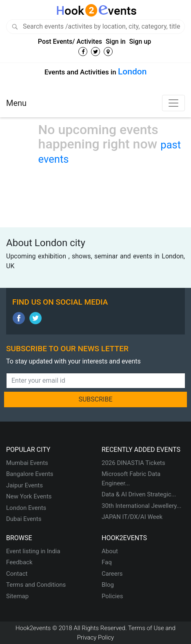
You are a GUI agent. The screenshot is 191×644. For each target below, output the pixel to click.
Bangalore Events (30, 474)
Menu (16, 103)
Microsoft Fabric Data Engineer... (131, 479)
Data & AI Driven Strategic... (139, 494)
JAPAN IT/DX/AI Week (132, 517)
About (110, 551)
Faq (107, 562)
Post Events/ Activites (70, 42)
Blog (108, 585)
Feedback (19, 562)
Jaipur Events (24, 485)
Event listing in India (33, 551)
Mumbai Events (27, 463)
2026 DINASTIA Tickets (133, 463)
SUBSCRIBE (95, 399)
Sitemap (17, 596)
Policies (112, 596)
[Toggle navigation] (173, 103)
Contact (17, 574)
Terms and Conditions (36, 585)
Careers (112, 574)
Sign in (116, 42)
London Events (26, 508)
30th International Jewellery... (142, 506)
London (132, 72)
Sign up (140, 42)
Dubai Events (24, 519)
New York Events (29, 496)
